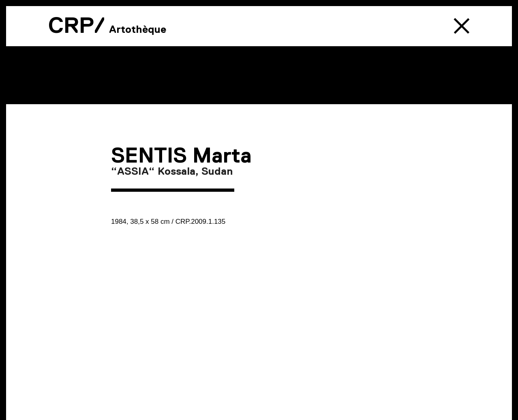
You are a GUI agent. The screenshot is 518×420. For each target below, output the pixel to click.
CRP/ (77, 25)
